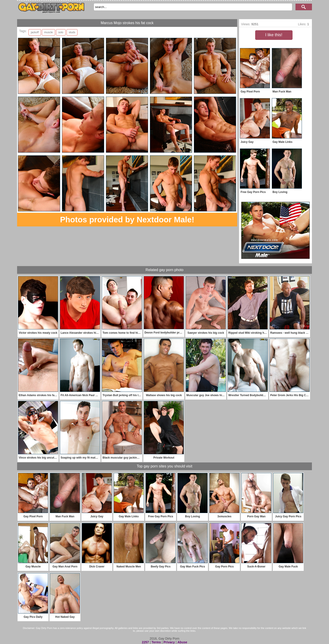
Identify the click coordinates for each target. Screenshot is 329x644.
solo (61, 32)
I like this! (274, 35)
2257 (145, 642)
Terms (156, 642)
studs (72, 32)
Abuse (182, 642)
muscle (49, 32)
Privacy (169, 642)
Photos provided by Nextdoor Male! (127, 219)
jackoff (35, 32)
